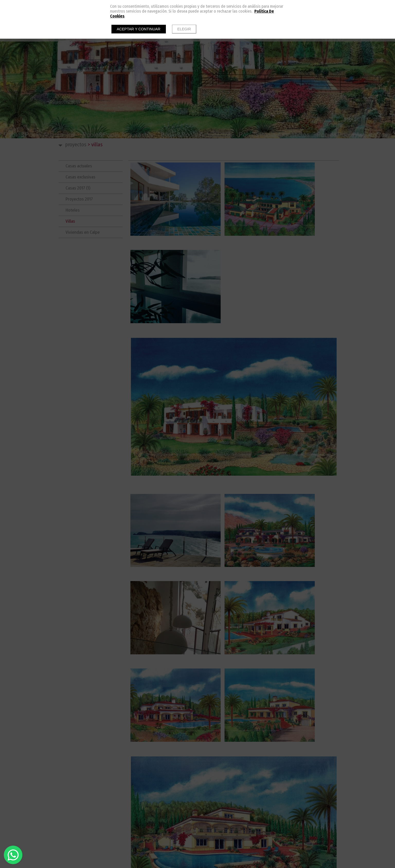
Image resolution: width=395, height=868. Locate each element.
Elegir (184, 29)
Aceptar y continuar (139, 29)
